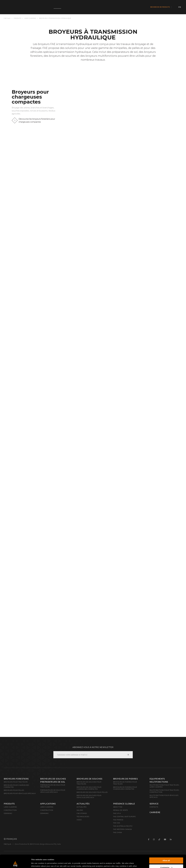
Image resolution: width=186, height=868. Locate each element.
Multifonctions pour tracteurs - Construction (165, 791)
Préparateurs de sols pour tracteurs (53, 786)
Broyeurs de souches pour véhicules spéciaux (89, 796)
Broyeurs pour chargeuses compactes (16, 786)
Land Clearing (47, 807)
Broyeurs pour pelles (14, 790)
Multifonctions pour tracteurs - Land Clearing (165, 786)
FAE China (118, 832)
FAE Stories (82, 813)
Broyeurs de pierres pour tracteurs (125, 783)
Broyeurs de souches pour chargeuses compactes (89, 788)
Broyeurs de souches (90, 779)
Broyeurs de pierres (126, 779)
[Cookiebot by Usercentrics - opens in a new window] (15, 863)
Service (154, 804)
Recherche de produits (160, 7)
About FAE (118, 807)
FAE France (118, 820)
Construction (10, 810)
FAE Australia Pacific (123, 826)
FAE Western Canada (123, 829)
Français (10, 839)
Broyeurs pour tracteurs (16, 782)
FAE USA (117, 823)
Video (79, 820)
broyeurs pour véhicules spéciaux (20, 793)
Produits (17, 18)
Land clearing (30, 18)
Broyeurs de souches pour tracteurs (89, 783)
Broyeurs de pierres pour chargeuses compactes (125, 788)
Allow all (166, 848)
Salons (80, 810)
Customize (166, 855)
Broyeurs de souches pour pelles (92, 792)
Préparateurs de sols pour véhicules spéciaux (53, 791)
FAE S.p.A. (7, 18)
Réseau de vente (121, 810)
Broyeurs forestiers (16, 779)
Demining (8, 813)
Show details (37, 863)
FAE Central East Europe (124, 817)
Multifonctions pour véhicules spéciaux (164, 796)
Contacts (154, 807)
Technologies (83, 817)
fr (180, 7)
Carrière (155, 812)
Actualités (83, 804)
